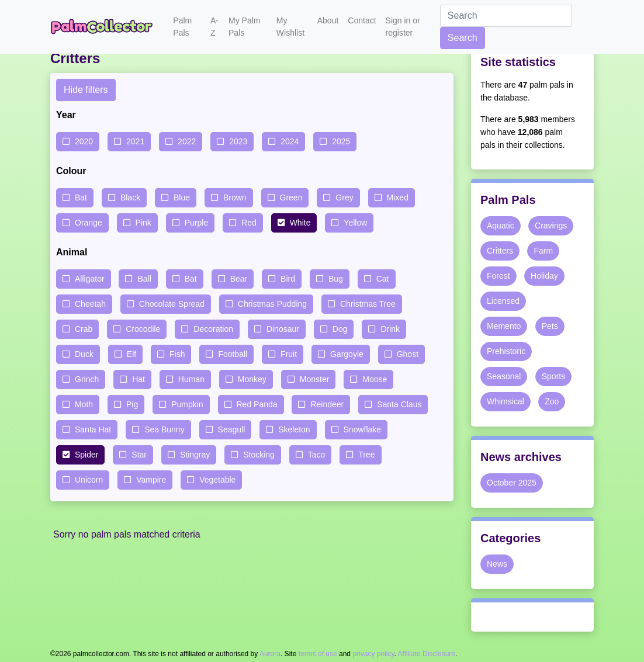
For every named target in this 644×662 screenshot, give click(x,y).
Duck (84, 354)
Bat (81, 197)
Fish (177, 354)
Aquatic (501, 226)
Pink (143, 223)
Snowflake (363, 429)
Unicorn (89, 480)
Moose (375, 379)
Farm (543, 251)
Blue (182, 197)
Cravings (551, 226)
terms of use (318, 654)
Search (463, 38)
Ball (144, 279)
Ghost (408, 354)
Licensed (503, 301)
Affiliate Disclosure (427, 654)
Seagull (232, 429)
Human (191, 379)
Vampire (151, 480)
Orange (89, 223)
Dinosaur (283, 329)
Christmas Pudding (272, 304)
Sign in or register (403, 27)
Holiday (544, 276)
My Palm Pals (244, 27)
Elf (131, 354)
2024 (290, 141)
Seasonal (504, 376)
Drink (390, 329)
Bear (239, 279)
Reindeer (327, 404)
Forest (498, 276)
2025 (341, 141)
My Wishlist (290, 27)
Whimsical (505, 401)
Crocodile (143, 329)
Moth (84, 404)
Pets (550, 326)
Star (139, 455)
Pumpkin (187, 404)
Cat (383, 279)
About (328, 20)
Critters (500, 251)
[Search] (506, 16)
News (497, 564)
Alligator (90, 279)
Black (130, 197)
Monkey (252, 379)
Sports (553, 376)
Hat (139, 379)
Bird (288, 279)
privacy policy (373, 654)
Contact (362, 20)
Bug (336, 279)
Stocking (259, 455)
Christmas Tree (368, 304)
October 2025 (512, 483)
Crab (84, 329)
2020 (84, 141)
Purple (196, 223)
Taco (317, 455)
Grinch (87, 379)
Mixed (398, 197)
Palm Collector (105, 27)
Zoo (552, 401)
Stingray (195, 455)
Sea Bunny (165, 429)
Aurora (270, 654)
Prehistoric (506, 351)
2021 (135, 141)
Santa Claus (399, 404)
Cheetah (90, 304)
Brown (235, 197)
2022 (187, 141)
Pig (132, 404)
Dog (340, 329)
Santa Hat (93, 429)
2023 (238, 141)
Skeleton (294, 429)
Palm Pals (182, 27)
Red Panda (257, 404)
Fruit (289, 354)
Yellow (355, 223)
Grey (344, 197)
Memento (504, 326)
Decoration (213, 329)
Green (291, 197)
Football (233, 354)
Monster (315, 379)
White (300, 223)
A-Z (214, 27)
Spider (86, 455)
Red (249, 223)
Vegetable (217, 480)
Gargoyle (347, 354)
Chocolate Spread (172, 304)
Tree (366, 455)
